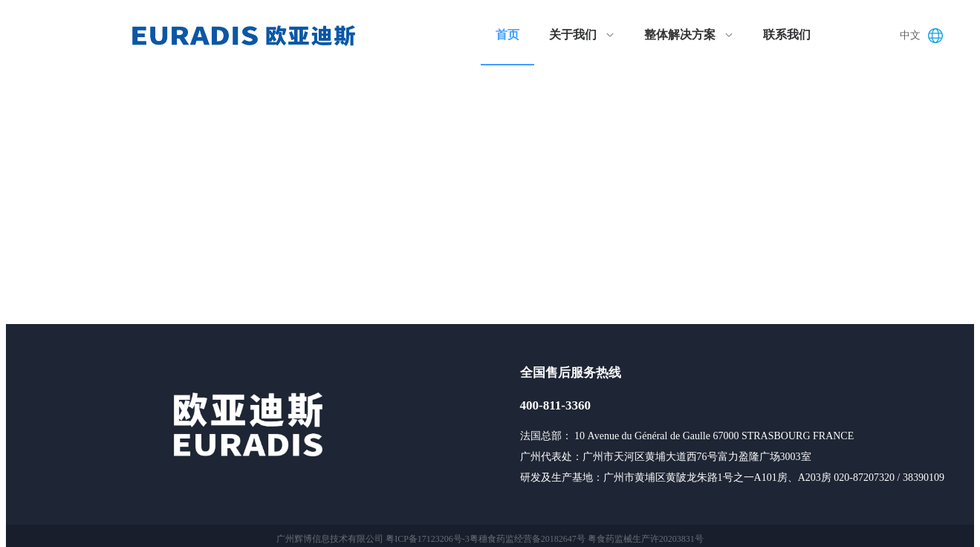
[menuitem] (507, 36)
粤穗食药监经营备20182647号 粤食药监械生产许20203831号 (587, 539)
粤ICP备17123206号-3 (428, 539)
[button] (925, 36)
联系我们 (787, 35)
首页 (507, 35)
